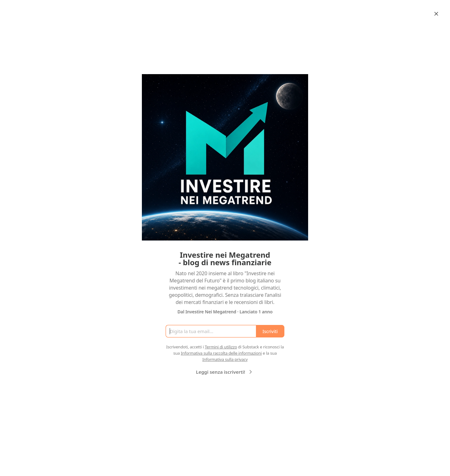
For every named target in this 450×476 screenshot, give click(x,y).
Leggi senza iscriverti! (225, 372)
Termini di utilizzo (221, 347)
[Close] (436, 14)
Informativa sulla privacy (225, 359)
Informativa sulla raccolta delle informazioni (221, 353)
